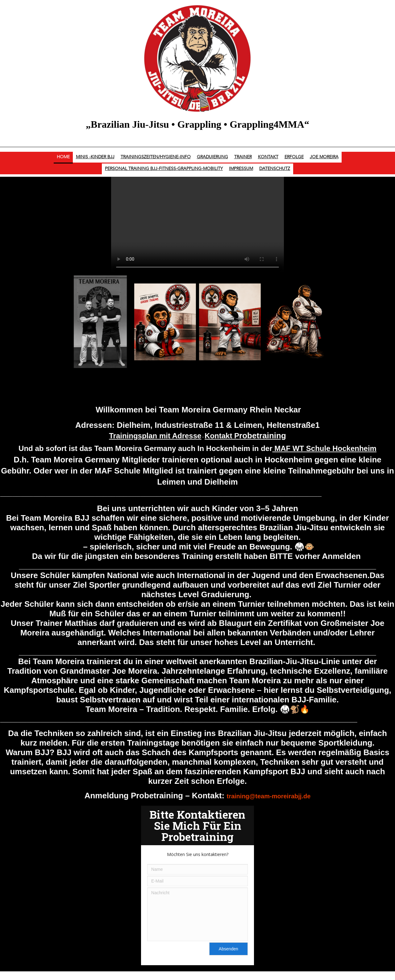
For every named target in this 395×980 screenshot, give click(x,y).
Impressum (241, 169)
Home (63, 157)
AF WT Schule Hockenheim (328, 448)
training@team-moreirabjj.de (269, 796)
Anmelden (341, 556)
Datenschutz (275, 169)
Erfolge (294, 157)
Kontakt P (245, 436)
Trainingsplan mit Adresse (155, 436)
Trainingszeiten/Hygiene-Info (156, 157)
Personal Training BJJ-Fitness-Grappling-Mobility (164, 169)
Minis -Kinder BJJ (95, 157)
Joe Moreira (324, 157)
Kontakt (268, 157)
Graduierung (212, 157)
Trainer (243, 157)
